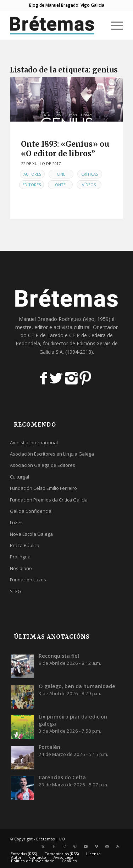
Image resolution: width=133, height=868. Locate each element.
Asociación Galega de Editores (43, 465)
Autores (32, 174)
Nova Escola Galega (31, 534)
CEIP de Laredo (46, 335)
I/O (62, 839)
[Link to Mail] (107, 846)
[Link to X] (43, 846)
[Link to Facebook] (54, 846)
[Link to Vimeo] (96, 846)
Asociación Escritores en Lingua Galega (52, 454)
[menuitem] (113, 25)
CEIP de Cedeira (87, 335)
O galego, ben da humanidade (77, 686)
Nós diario (21, 568)
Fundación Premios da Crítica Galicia (49, 500)
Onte (60, 185)
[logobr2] (55, 25)
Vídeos (89, 185)
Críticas (90, 174)
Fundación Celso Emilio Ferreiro (43, 488)
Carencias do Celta (62, 777)
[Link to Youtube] (86, 846)
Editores (32, 185)
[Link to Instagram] (65, 846)
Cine (61, 174)
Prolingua (20, 557)
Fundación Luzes (28, 580)
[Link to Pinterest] (75, 846)
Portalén (49, 747)
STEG (16, 591)
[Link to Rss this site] (118, 846)
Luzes (16, 522)
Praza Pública (25, 545)
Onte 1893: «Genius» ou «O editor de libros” (65, 149)
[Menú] (113, 25)
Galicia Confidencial (31, 511)
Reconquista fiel (59, 656)
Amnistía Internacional (34, 442)
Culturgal (20, 477)
